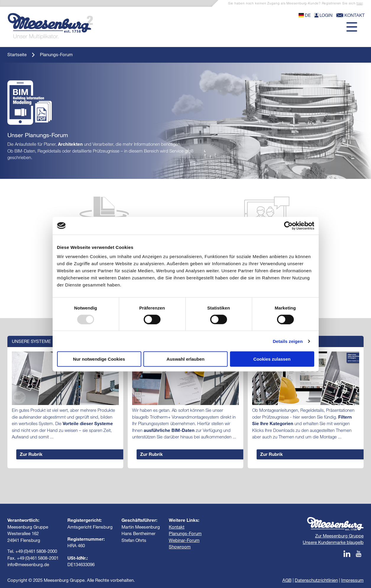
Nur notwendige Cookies (99, 359)
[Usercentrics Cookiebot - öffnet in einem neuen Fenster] (288, 226)
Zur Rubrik (31, 454)
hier (359, 3)
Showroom (180, 547)
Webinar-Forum (184, 540)
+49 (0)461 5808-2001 (38, 558)
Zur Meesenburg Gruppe (339, 536)
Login (323, 15)
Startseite (17, 55)
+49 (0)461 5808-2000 (36, 551)
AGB (287, 580)
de (305, 15)
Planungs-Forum (56, 55)
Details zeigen (288, 341)
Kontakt (177, 527)
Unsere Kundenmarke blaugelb (333, 542)
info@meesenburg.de (28, 564)
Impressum (352, 580)
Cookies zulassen (272, 359)
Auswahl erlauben (185, 359)
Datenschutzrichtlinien (316, 580)
